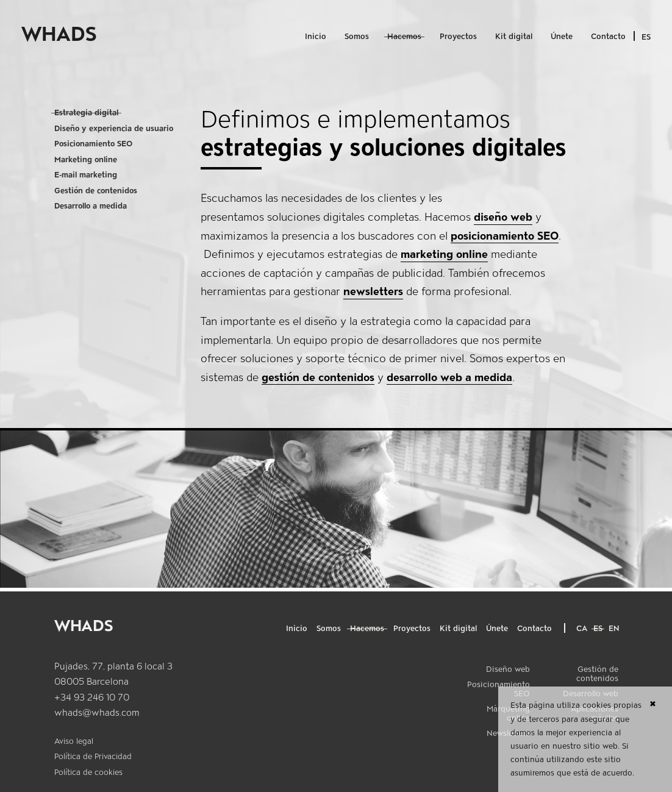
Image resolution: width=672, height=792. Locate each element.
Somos (357, 36)
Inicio (316, 36)
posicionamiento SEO (505, 236)
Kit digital (514, 36)
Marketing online (86, 159)
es (598, 628)
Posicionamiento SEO (93, 144)
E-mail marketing (86, 175)
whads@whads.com (97, 713)
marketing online (444, 254)
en (614, 628)
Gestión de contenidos (96, 191)
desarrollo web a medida (449, 377)
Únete (562, 36)
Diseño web (508, 669)
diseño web (503, 217)
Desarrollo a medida (91, 206)
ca (582, 628)
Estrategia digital (86, 112)
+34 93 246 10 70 (92, 697)
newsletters (373, 291)
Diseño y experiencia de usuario (114, 128)
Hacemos (404, 36)
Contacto (608, 36)
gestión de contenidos (318, 377)
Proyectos (458, 36)
